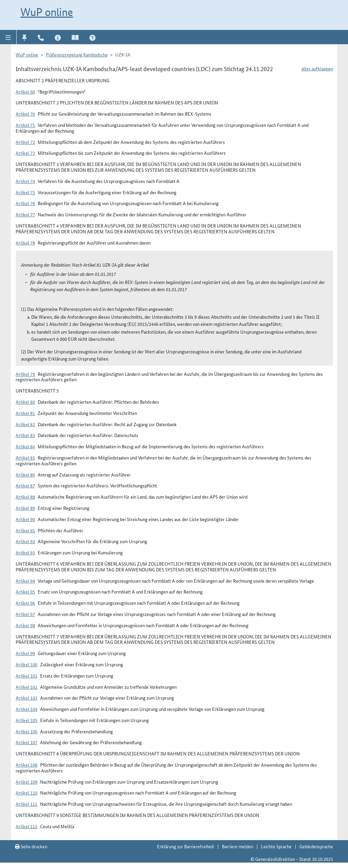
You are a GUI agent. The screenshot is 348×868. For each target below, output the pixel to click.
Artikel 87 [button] (25, 485)
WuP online (47, 12)
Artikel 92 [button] (25, 541)
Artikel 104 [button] (27, 709)
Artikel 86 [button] (25, 474)
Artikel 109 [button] (27, 782)
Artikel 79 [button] (25, 374)
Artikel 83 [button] (25, 435)
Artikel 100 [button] (27, 664)
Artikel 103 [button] (27, 698)
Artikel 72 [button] (25, 142)
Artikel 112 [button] (27, 826)
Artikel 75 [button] (25, 192)
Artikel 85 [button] (25, 457)
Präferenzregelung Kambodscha (77, 54)
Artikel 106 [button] (27, 731)
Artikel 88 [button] (25, 497)
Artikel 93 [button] (25, 552)
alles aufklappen (317, 68)
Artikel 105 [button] (27, 720)
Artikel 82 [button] (25, 424)
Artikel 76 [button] (25, 203)
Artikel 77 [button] (25, 214)
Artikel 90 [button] (25, 519)
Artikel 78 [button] (25, 243)
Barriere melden (238, 846)
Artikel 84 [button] (25, 446)
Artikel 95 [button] (25, 591)
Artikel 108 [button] (27, 765)
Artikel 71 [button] (25, 125)
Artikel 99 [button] (25, 653)
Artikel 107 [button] (27, 742)
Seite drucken (31, 846)
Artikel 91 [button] (25, 530)
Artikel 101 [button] (27, 675)
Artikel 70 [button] (25, 114)
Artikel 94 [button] (25, 581)
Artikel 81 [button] (25, 413)
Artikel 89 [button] (25, 508)
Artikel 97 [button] (25, 614)
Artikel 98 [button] (25, 625)
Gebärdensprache (316, 846)
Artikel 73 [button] (25, 153)
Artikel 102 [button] (27, 687)
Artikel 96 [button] (25, 603)
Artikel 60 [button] (25, 91)
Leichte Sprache (276, 846)
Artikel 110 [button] (27, 792)
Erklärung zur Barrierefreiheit (186, 846)
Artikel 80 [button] (25, 402)
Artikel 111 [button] (27, 804)
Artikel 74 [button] (25, 181)
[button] (8, 37)
